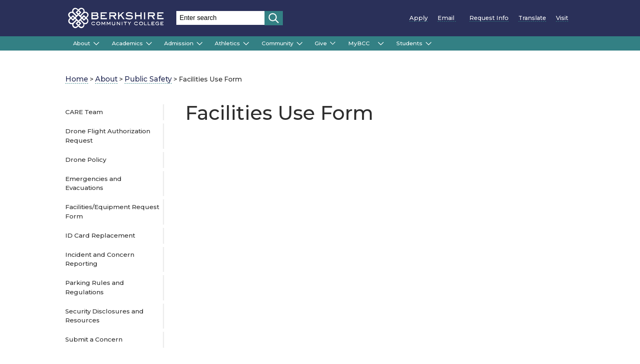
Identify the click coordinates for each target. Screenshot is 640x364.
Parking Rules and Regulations (95, 287)
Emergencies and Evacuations (93, 183)
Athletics (227, 43)
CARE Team (84, 112)
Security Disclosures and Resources (104, 316)
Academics (127, 43)
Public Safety (148, 79)
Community (278, 43)
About (82, 43)
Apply (419, 18)
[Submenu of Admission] (200, 44)
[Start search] (274, 18)
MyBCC (361, 43)
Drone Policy (86, 160)
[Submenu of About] (96, 44)
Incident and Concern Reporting (100, 259)
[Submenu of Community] (300, 44)
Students (409, 43)
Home (77, 79)
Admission (179, 43)
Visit (562, 18)
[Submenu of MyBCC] (381, 44)
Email (449, 18)
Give (321, 43)
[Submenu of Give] (333, 43)
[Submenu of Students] (429, 44)
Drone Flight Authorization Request (108, 136)
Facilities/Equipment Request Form (112, 212)
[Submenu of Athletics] (246, 44)
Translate (532, 18)
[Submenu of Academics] (149, 44)
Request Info (489, 18)
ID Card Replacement (100, 235)
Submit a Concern (94, 339)
